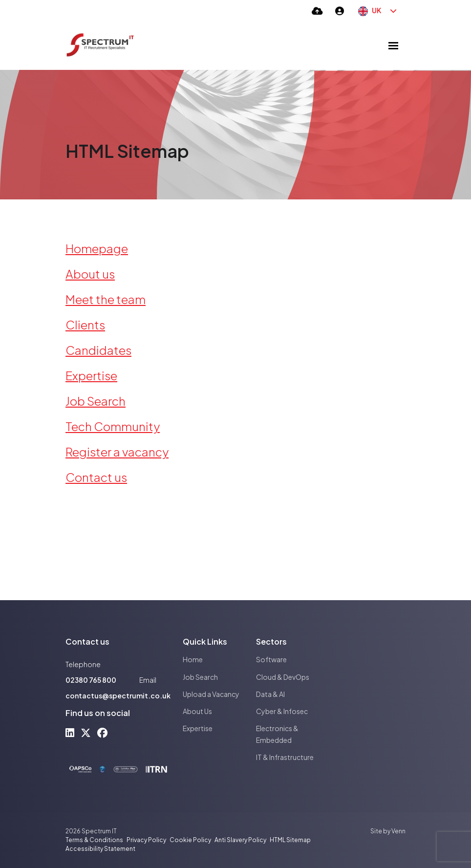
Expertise (91, 375)
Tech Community (113, 426)
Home (193, 659)
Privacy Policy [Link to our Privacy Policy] (146, 840)
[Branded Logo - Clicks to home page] (100, 45)
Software (271, 659)
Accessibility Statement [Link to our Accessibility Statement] (100, 849)
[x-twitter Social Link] (86, 732)
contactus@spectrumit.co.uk (118, 695)
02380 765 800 (91, 680)
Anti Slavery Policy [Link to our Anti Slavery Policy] (240, 840)
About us (90, 274)
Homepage (97, 248)
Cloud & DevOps (283, 677)
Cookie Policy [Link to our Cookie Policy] (190, 840)
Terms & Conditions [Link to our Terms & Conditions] (94, 840)
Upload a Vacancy (211, 694)
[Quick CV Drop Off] (317, 11)
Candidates (98, 350)
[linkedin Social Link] (70, 732)
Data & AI (270, 694)
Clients (85, 325)
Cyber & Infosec (282, 711)
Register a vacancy (117, 452)
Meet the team (106, 299)
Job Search (96, 401)
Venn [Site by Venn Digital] (398, 831)
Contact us (96, 477)
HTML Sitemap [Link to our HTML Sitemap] (290, 840)
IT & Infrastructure (285, 757)
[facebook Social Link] (102, 732)
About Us (197, 711)
